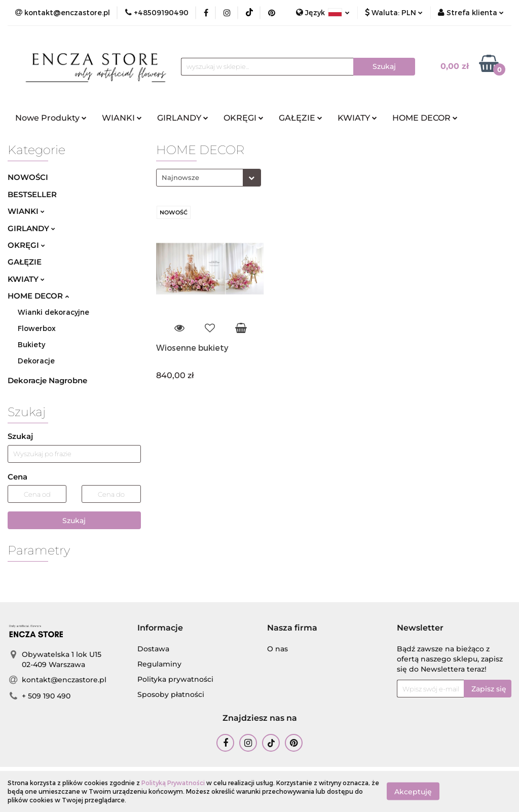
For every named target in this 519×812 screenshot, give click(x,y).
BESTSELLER (32, 194)
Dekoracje (36, 361)
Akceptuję (413, 792)
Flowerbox (37, 328)
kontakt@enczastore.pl (64, 680)
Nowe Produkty (51, 118)
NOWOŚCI (28, 177)
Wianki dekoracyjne (53, 312)
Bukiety (31, 344)
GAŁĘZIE (301, 118)
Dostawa (153, 649)
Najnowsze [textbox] (180, 177)
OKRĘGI (244, 118)
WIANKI (122, 118)
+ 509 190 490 (46, 696)
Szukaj (74, 521)
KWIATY (357, 118)
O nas (277, 649)
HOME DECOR (425, 118)
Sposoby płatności (171, 694)
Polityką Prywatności (173, 783)
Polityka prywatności (175, 679)
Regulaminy (159, 664)
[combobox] (209, 178)
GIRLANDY (183, 118)
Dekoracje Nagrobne (47, 380)
